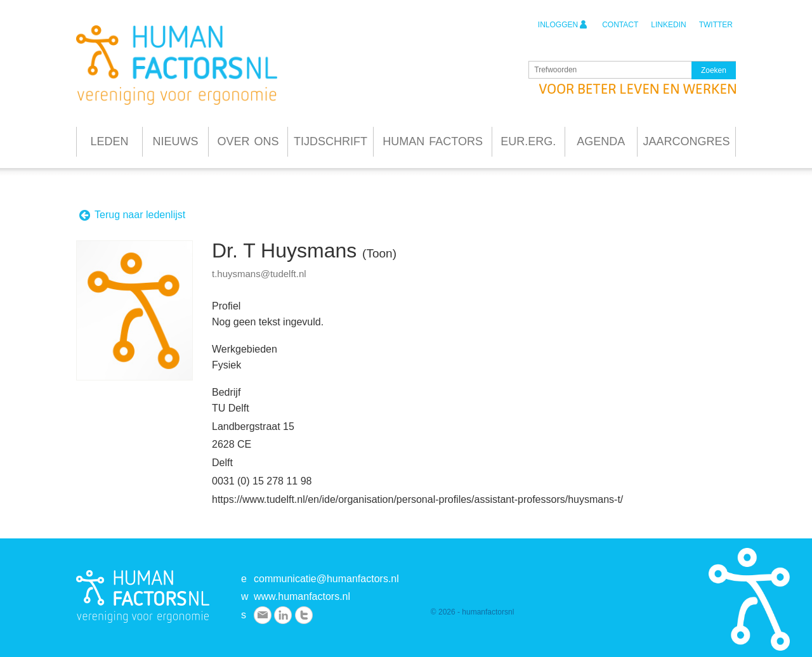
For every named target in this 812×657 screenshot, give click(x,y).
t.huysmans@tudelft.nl (259, 274)
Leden (109, 141)
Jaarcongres (686, 141)
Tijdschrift (331, 141)
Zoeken (714, 70)
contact (620, 25)
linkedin (668, 25)
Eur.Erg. (528, 141)
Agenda (601, 141)
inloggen (563, 24)
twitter (716, 25)
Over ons (248, 141)
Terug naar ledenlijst (132, 215)
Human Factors (433, 141)
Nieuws (176, 141)
